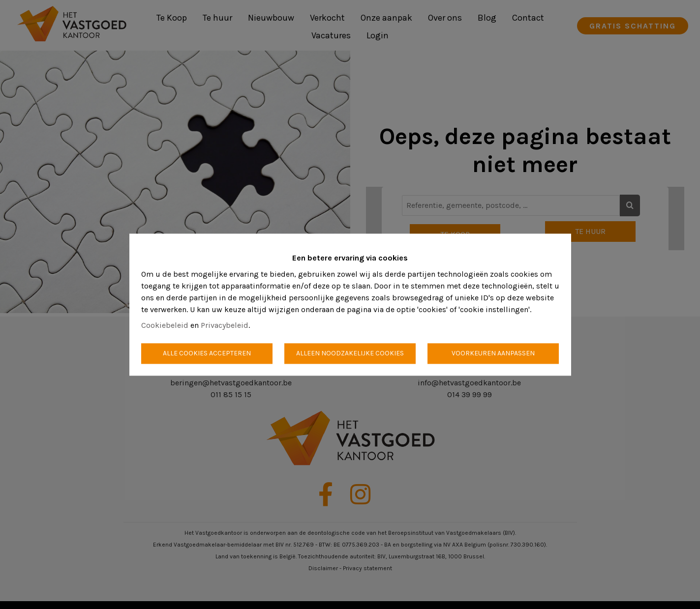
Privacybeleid (225, 325)
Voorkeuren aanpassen (493, 353)
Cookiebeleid (165, 325)
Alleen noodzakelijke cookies (350, 353)
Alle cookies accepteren (207, 353)
